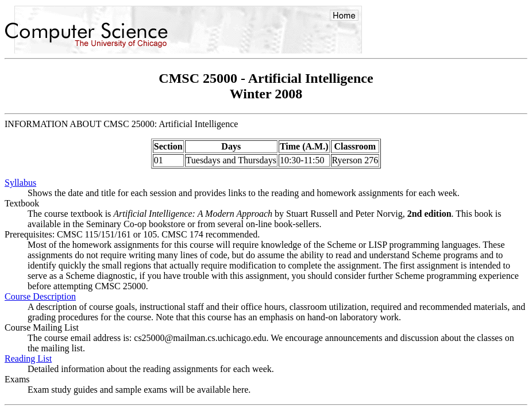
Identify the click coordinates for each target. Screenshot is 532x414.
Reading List (28, 359)
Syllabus (20, 183)
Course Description (40, 296)
